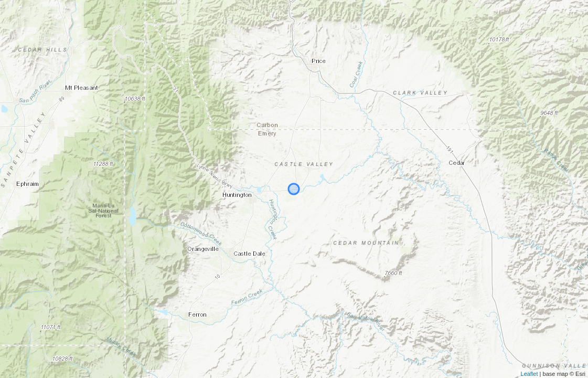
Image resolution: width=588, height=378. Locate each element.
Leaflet (530, 374)
